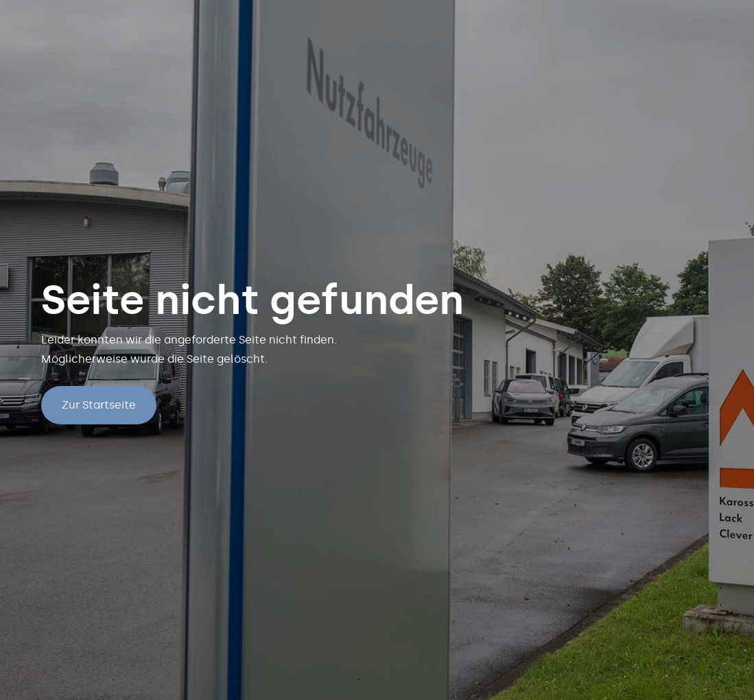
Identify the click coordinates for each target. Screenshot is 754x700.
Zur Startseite (99, 405)
